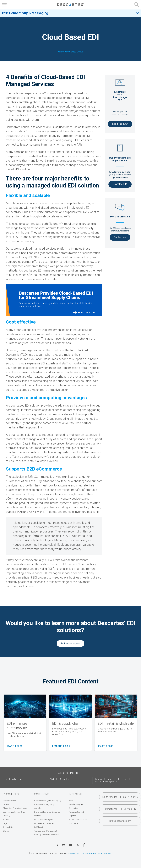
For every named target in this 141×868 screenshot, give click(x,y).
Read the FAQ (120, 124)
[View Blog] (57, 845)
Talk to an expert (71, 643)
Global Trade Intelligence (44, 820)
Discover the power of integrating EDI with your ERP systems (113, 780)
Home (61, 52)
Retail (71, 801)
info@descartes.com (120, 821)
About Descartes (10, 801)
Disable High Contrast (101, 853)
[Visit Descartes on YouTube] (70, 845)
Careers (6, 804)
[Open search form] (137, 5)
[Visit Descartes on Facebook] (84, 845)
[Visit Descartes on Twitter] (78, 845)
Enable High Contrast (79, 853)
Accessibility (8, 827)
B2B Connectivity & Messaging (25, 13)
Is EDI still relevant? (15, 779)
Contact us (120, 237)
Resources (11, 794)
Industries (77, 794)
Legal (5, 823)
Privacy (6, 820)
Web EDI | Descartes (60, 779)
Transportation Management (46, 831)
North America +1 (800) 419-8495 (120, 797)
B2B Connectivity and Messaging (48, 801)
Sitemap (6, 831)
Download (118, 184)
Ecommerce (73, 823)
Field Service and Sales (78, 820)
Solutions (42, 794)
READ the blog (61, 746)
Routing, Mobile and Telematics (47, 835)
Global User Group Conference (15, 808)
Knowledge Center (74, 52)
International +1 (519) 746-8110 (120, 809)
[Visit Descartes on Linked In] (64, 845)
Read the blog (15, 746)
